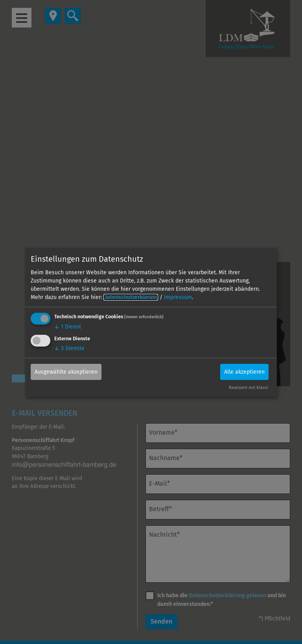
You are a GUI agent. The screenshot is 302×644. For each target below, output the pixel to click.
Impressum (178, 297)
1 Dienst (68, 327)
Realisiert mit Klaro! (249, 388)
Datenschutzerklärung (131, 297)
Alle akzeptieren (244, 372)
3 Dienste (69, 348)
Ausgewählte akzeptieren (66, 372)
